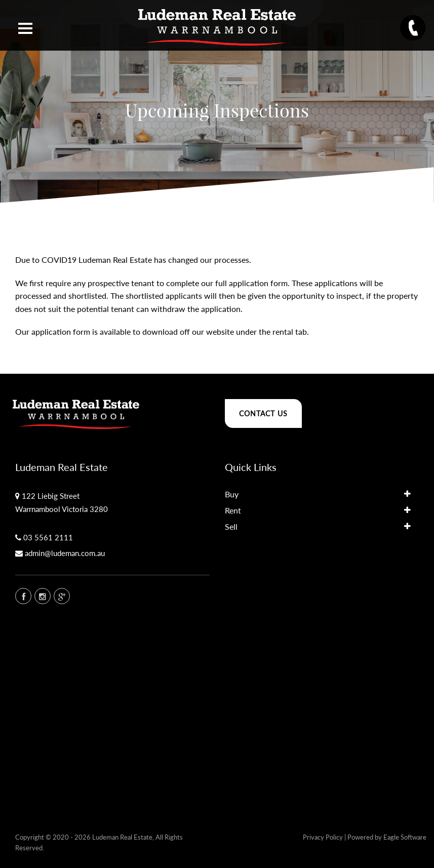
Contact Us (263, 413)
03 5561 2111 (48, 537)
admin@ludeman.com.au (65, 553)
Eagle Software (405, 837)
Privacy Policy (323, 837)
